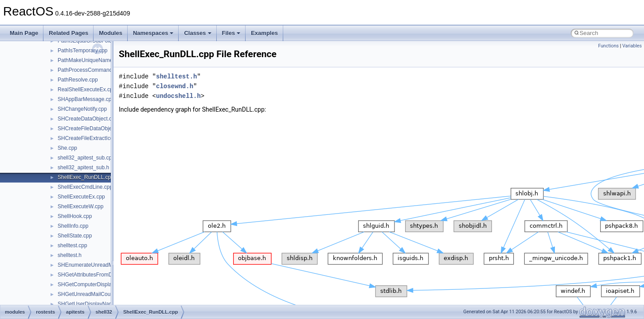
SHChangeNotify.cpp (82, 109)
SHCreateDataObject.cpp (88, 119)
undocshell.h (178, 96)
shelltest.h (70, 255)
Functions (608, 46)
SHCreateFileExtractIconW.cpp (94, 138)
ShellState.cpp (75, 236)
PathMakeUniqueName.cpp (90, 60)
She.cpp (67, 148)
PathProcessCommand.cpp (90, 70)
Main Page (24, 33)
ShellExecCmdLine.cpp (85, 187)
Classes (197, 33)
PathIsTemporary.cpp (83, 51)
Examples (264, 33)
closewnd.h (175, 86)
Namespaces (153, 33)
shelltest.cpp (72, 245)
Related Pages (68, 33)
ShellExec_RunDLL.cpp (86, 177)
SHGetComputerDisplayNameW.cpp (100, 284)
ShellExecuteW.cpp (80, 206)
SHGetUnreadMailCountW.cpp (94, 294)
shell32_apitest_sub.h (83, 167)
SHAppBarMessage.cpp (86, 99)
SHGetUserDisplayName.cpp (92, 304)
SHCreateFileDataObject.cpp (92, 128)
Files (231, 33)
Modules (111, 33)
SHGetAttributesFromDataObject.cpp (101, 275)
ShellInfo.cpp (73, 226)
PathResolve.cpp (78, 80)
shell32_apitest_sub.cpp (86, 158)
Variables (632, 46)
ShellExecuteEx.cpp (81, 197)
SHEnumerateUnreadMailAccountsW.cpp (106, 265)
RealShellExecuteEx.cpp (87, 89)
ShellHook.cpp (75, 216)
